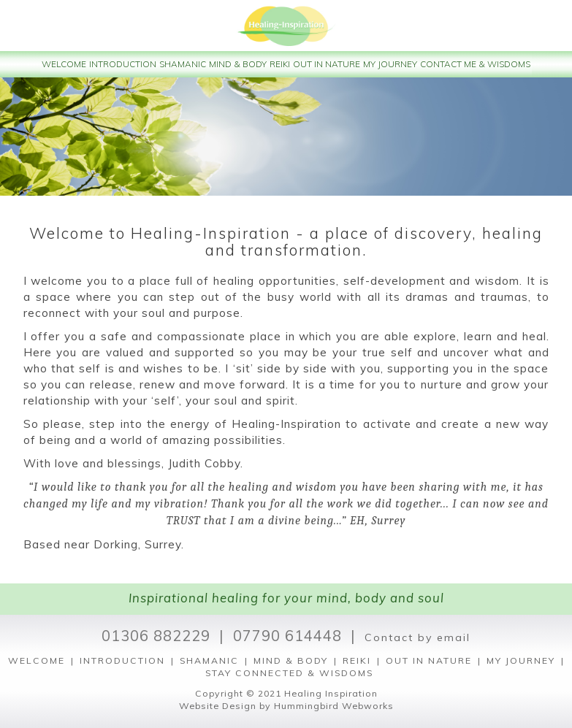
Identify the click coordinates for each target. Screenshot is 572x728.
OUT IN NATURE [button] (327, 64)
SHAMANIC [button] (183, 64)
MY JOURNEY (521, 660)
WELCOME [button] (64, 64)
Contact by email (417, 637)
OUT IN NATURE (429, 660)
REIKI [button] (280, 64)
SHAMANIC (209, 660)
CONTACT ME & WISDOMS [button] (475, 64)
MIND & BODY (291, 660)
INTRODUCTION (122, 660)
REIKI (357, 660)
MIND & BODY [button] (238, 64)
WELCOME (37, 660)
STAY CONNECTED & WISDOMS (289, 673)
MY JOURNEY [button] (390, 64)
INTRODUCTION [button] (123, 64)
